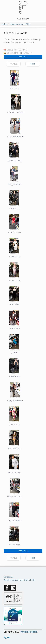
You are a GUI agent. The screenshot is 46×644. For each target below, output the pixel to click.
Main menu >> (23, 19)
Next (33, 64)
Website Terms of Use (13, 580)
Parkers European (29, 632)
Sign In (7, 637)
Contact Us (9, 577)
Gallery (4, 24)
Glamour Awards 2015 (20, 24)
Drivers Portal (29, 580)
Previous (13, 64)
